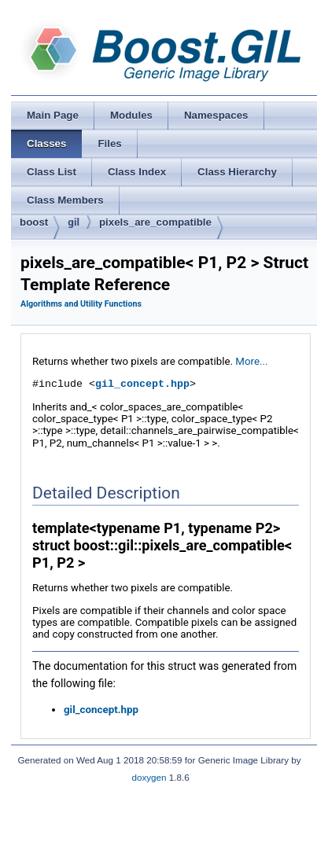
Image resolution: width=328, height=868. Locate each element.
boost (34, 222)
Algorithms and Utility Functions (81, 304)
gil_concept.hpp (142, 384)
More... (251, 361)
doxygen (149, 777)
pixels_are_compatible (155, 222)
